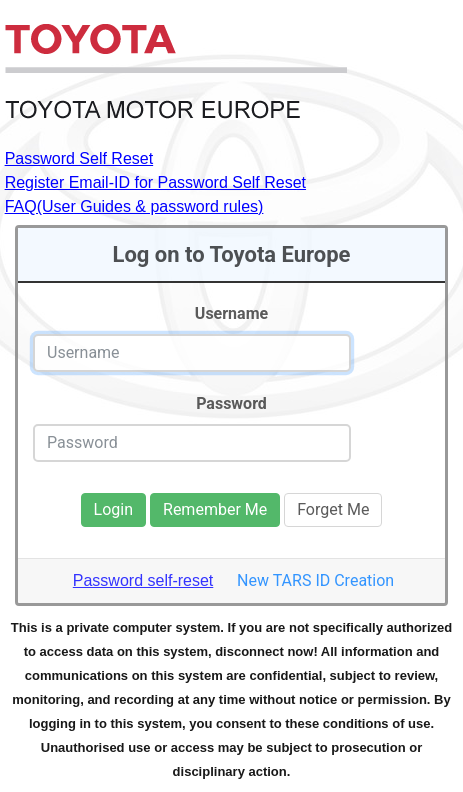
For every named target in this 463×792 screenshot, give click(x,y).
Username (231, 313)
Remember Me (215, 509)
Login (113, 509)
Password (231, 403)
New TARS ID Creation (315, 580)
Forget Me (333, 509)
